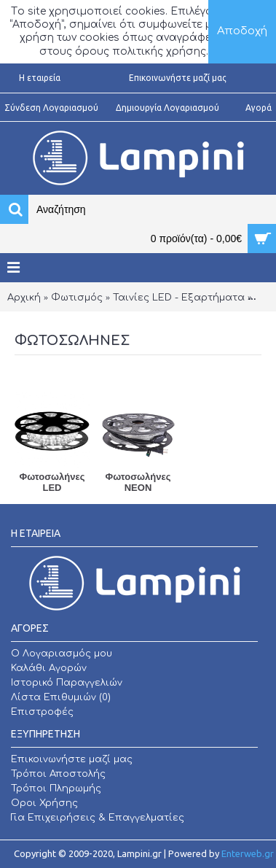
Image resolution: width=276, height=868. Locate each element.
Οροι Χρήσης (44, 803)
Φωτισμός (77, 298)
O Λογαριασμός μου (62, 654)
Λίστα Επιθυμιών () (61, 697)
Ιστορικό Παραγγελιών (67, 683)
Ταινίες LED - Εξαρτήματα (179, 298)
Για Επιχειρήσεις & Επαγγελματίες (98, 818)
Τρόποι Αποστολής (58, 774)
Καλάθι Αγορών (49, 668)
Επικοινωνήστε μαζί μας (72, 759)
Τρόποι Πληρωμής (56, 788)
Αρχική (24, 298)
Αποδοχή (242, 31)
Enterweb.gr (248, 853)
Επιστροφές (42, 712)
